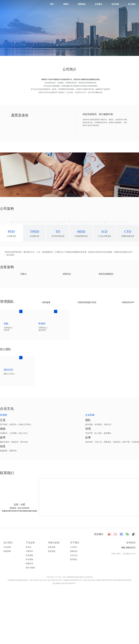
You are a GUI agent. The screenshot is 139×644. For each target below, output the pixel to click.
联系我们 (74, 619)
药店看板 (29, 615)
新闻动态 (82, 4)
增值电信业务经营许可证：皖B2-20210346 (79, 640)
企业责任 (98, 4)
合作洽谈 (115, 4)
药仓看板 (29, 619)
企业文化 (74, 615)
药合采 (28, 607)
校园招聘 (7, 611)
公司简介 (74, 607)
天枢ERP (29, 611)
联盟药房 (29, 624)
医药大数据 (30, 628)
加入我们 (132, 4)
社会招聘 (7, 607)
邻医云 (66, 4)
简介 (52, 4)
